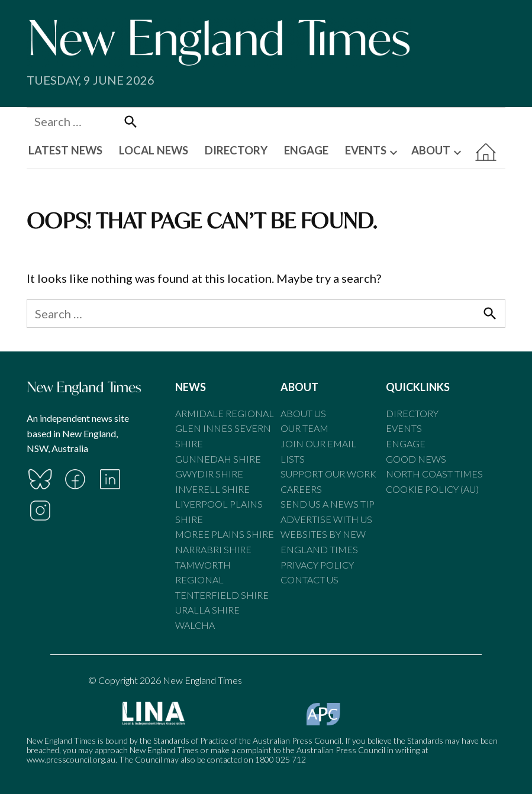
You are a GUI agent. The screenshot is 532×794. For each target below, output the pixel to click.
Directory (412, 413)
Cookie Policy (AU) (432, 489)
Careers (301, 489)
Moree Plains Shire (225, 534)
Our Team (304, 428)
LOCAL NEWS (154, 150)
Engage (406, 443)
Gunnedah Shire (218, 459)
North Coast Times (434, 474)
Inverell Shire (212, 489)
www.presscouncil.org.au (71, 759)
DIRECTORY (236, 150)
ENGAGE (306, 150)
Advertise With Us (326, 519)
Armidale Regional (225, 413)
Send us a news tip (328, 504)
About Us (303, 413)
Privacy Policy (317, 565)
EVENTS (366, 150)
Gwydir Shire (209, 474)
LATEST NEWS (65, 150)
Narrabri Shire (213, 549)
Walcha (195, 625)
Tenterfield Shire (222, 595)
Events (404, 428)
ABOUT (431, 150)
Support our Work (328, 474)
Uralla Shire (207, 610)
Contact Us (309, 580)
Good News (416, 459)
